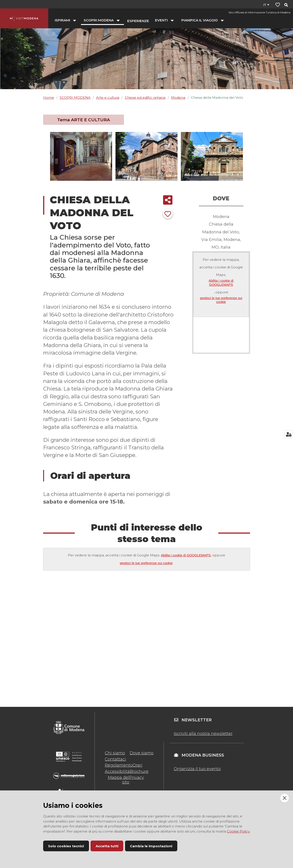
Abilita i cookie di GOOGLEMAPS (221, 282)
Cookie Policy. (238, 831)
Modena (178, 98)
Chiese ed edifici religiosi (145, 98)
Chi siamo (115, 753)
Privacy (137, 777)
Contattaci (115, 759)
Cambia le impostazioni (151, 846)
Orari (137, 765)
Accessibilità (117, 771)
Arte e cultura (108, 98)
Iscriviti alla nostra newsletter (203, 734)
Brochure (139, 771)
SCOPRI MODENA (75, 98)
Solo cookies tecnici (66, 846)
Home (49, 98)
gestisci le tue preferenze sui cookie (221, 300)
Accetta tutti (107, 846)
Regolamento (119, 765)
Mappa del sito (119, 780)
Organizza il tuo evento (197, 769)
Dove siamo (142, 753)
